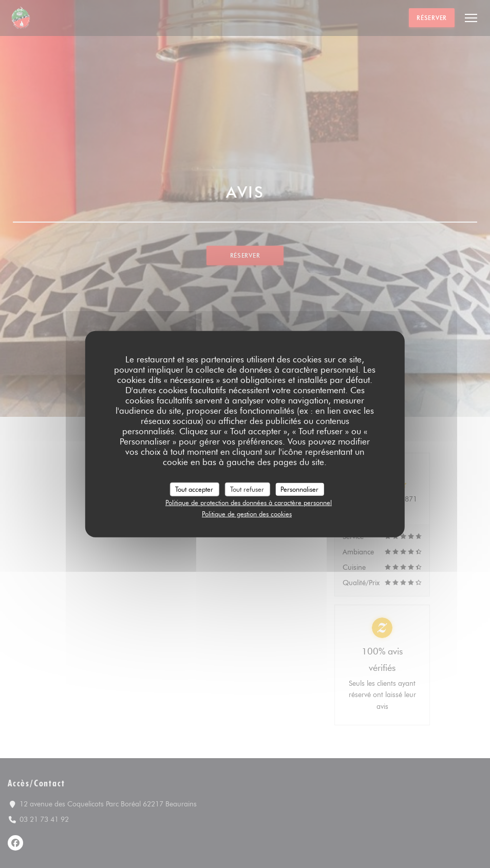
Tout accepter (194, 489)
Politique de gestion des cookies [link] (247, 513)
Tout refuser (247, 489)
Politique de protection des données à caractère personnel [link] (249, 503)
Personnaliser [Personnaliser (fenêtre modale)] (299, 489)
